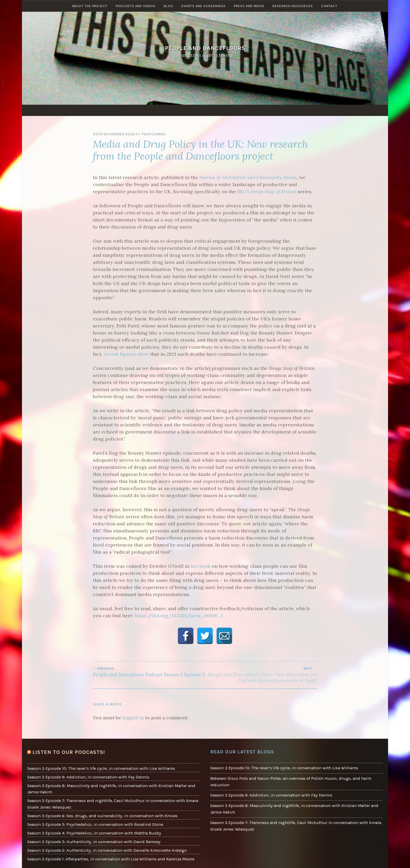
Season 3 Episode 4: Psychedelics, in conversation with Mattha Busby (92, 828)
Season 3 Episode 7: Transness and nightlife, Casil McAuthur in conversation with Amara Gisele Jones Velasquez (109, 801)
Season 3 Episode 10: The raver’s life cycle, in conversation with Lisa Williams (99, 768)
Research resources (294, 110)
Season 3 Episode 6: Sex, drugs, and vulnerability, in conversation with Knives (99, 812)
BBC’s (267, 191)
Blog (168, 110)
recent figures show (126, 354)
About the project (88, 110)
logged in (133, 718)
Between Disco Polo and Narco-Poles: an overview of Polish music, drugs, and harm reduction (288, 781)
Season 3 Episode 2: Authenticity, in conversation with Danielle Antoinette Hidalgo (105, 844)
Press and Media (250, 110)
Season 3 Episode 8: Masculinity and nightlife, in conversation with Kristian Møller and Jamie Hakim (108, 787)
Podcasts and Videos (135, 110)
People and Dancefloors (205, 48)
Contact (332, 110)
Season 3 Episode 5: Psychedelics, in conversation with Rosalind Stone (93, 820)
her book (201, 566)
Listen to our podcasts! (67, 752)
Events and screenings (204, 110)
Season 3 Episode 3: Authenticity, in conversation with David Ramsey (91, 836)
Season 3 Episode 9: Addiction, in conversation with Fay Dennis (86, 776)
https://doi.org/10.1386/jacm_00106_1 (179, 616)
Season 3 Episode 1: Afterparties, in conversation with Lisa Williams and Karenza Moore (108, 852)
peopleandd (154, 134)
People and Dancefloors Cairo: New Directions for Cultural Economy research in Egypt (261, 675)
